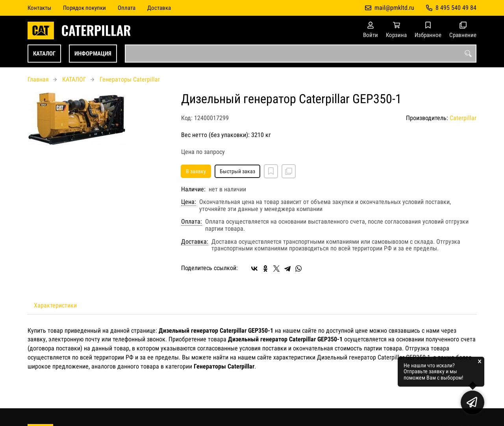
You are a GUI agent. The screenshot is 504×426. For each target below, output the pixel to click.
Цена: (189, 202)
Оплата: (192, 222)
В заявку (196, 171)
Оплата (127, 8)
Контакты (39, 8)
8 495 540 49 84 (456, 8)
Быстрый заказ (237, 171)
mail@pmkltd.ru (394, 8)
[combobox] (301, 54)
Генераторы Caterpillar (130, 79)
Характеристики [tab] (55, 305)
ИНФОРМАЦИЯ (93, 54)
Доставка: (195, 242)
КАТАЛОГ (44, 54)
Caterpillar (463, 118)
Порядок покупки (84, 8)
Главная (38, 79)
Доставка (159, 8)
